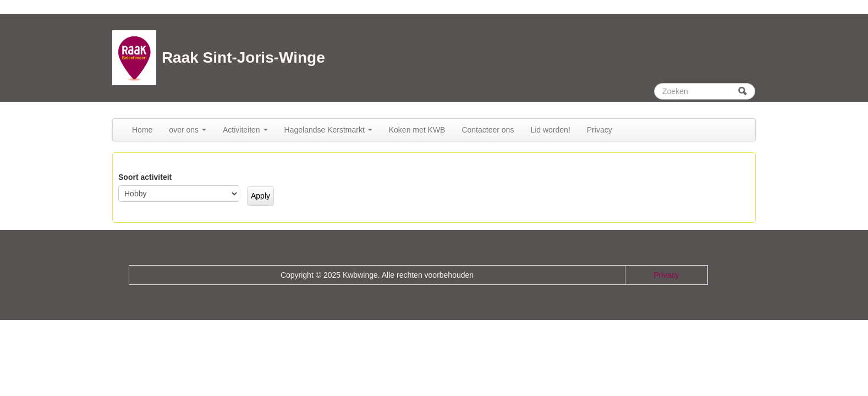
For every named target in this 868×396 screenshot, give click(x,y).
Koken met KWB (417, 130)
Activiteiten (245, 130)
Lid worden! (550, 130)
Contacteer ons (488, 130)
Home (142, 130)
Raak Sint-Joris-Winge (243, 57)
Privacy (600, 130)
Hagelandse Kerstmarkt (328, 130)
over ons (188, 130)
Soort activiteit (145, 177)
